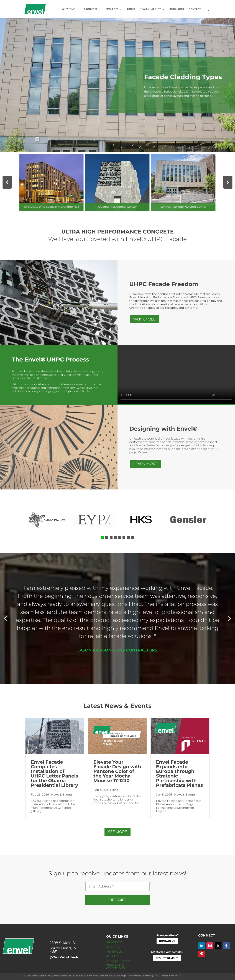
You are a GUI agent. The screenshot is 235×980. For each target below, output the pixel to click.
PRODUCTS (91, 9)
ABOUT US (114, 956)
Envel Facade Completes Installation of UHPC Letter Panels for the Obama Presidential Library (54, 774)
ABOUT (131, 9)
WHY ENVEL (69, 9)
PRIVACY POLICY (118, 961)
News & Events (62, 795)
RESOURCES (177, 9)
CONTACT (195, 9)
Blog (115, 790)
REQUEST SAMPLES (167, 958)
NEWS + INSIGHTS (150, 9)
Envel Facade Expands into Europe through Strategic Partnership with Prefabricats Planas (179, 774)
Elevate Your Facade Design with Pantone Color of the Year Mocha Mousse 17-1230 (117, 771)
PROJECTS (112, 9)
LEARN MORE (145, 464)
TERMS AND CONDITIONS (116, 967)
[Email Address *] (117, 886)
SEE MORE (117, 832)
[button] (5, 85)
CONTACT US (167, 941)
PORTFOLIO (115, 952)
